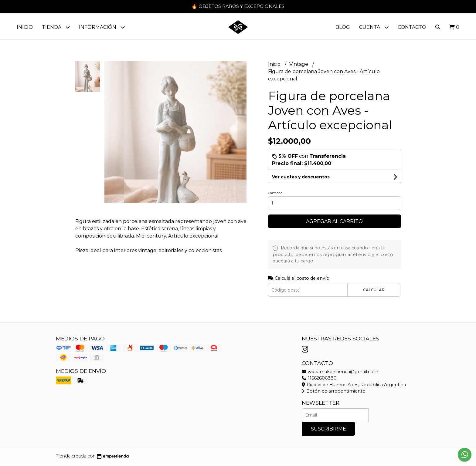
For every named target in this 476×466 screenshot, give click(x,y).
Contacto (412, 27)
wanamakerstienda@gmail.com (340, 373)
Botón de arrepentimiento (334, 393)
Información (102, 27)
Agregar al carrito (334, 223)
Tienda (56, 27)
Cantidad (275, 194)
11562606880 (319, 380)
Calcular (374, 291)
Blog (343, 27)
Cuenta (374, 27)
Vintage (299, 66)
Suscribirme (328, 430)
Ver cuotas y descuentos (301, 178)
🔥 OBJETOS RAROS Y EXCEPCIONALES (238, 6)
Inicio (25, 27)
